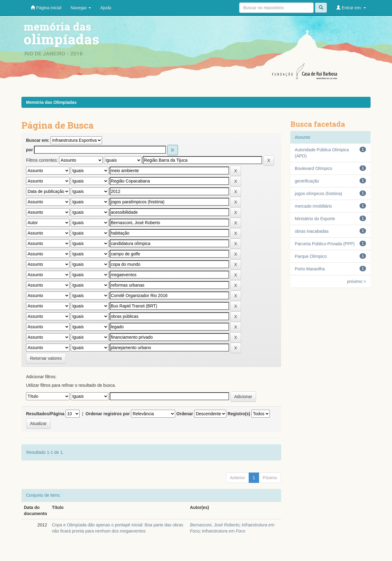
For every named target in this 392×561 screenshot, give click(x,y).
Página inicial (46, 8)
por (30, 150)
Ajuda (106, 8)
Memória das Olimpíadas (51, 102)
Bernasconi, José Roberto (215, 525)
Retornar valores (46, 358)
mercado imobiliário (313, 206)
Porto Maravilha (310, 269)
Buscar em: (38, 140)
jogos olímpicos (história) (319, 194)
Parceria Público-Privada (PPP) (325, 244)
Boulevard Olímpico (314, 168)
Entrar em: (351, 8)
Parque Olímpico (311, 256)
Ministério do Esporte (315, 219)
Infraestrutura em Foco (224, 531)
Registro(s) (239, 414)
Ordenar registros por (108, 414)
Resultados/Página (45, 414)
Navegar (81, 8)
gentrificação (307, 181)
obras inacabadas (312, 231)
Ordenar (185, 414)
